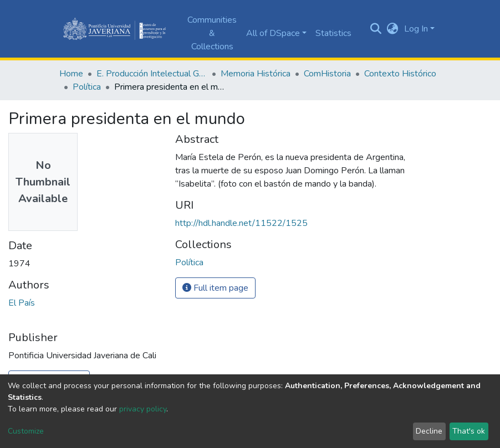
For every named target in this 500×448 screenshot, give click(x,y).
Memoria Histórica (256, 74)
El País (22, 303)
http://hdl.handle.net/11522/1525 (241, 223)
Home (71, 74)
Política (87, 87)
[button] (393, 29)
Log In (416, 29)
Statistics (333, 33)
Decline (429, 431)
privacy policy (143, 409)
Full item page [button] (215, 288)
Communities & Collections (212, 33)
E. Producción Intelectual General (152, 74)
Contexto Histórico (400, 74)
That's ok (469, 431)
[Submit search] (376, 29)
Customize (26, 431)
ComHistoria (327, 74)
